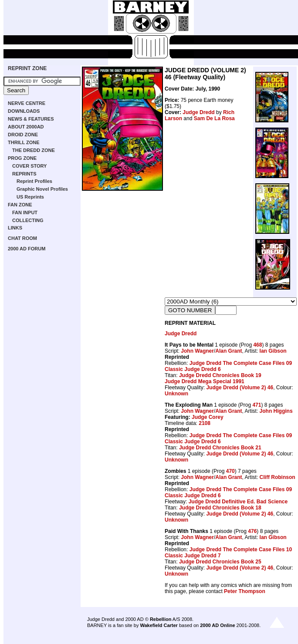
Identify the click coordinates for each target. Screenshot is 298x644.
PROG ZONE (22, 158)
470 (230, 471)
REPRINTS (24, 174)
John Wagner (197, 351)
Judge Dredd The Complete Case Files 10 (241, 550)
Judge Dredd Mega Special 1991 (205, 381)
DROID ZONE (23, 135)
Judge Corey (208, 417)
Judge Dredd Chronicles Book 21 (220, 448)
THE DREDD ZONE (34, 150)
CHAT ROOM (22, 238)
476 (252, 531)
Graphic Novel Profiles (42, 189)
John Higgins (276, 411)
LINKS (15, 228)
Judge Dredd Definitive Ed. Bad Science (238, 502)
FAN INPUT (25, 212)
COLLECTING (28, 220)
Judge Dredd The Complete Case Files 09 (241, 363)
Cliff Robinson (278, 477)
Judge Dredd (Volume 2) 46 (240, 388)
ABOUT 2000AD (26, 127)
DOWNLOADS (24, 111)
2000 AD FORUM (27, 249)
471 (257, 405)
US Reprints (30, 197)
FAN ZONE (20, 205)
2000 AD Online (217, 625)
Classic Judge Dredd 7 (193, 556)
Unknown (176, 394)
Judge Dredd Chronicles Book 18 (220, 508)
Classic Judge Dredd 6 (193, 369)
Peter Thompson (245, 591)
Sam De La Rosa (214, 118)
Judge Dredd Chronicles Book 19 (220, 375)
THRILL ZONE (24, 142)
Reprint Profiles (34, 181)
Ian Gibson (273, 351)
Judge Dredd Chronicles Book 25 (220, 562)
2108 (205, 423)
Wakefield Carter (159, 625)
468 (257, 345)
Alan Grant (229, 351)
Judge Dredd (198, 112)
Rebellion (161, 619)
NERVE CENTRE (27, 103)
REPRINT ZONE (27, 68)
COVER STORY (29, 166)
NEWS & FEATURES (31, 119)
